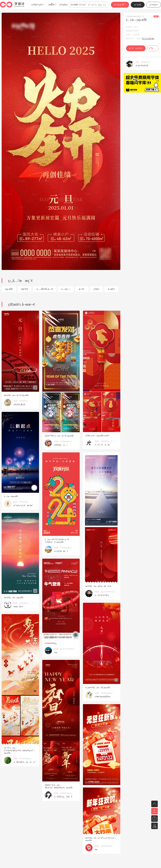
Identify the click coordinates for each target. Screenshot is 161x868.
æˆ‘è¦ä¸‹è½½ (136, 48)
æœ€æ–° (52, 5)
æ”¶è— (153, 48)
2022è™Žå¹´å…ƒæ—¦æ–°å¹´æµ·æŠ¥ (59, 436)
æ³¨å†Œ (138, 5)
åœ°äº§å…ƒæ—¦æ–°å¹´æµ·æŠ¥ (16, 395)
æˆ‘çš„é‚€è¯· (120, 5)
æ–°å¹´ (82, 289)
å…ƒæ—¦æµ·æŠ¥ (11, 496)
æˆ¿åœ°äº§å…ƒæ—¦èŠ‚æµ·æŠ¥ (98, 688)
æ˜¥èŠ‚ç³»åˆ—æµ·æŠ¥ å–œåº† (97, 436)
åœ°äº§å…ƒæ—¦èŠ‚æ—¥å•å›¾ (98, 586)
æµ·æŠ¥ (9, 289)
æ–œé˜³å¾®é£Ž (142, 66)
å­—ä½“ (74, 5)
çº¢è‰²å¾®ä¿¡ (51, 643)
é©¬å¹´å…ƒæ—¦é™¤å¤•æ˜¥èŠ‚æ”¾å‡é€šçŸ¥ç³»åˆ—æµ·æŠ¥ (20, 750)
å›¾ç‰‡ (64, 5)
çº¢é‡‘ (97, 289)
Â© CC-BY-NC (148, 39)
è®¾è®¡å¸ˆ (146, 62)
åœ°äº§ (24, 289)
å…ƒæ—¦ (66, 289)
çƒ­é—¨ (42, 5)
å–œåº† (111, 289)
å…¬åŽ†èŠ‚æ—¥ (45, 289)
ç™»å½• (154, 5)
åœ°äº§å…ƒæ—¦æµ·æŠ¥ (14, 598)
